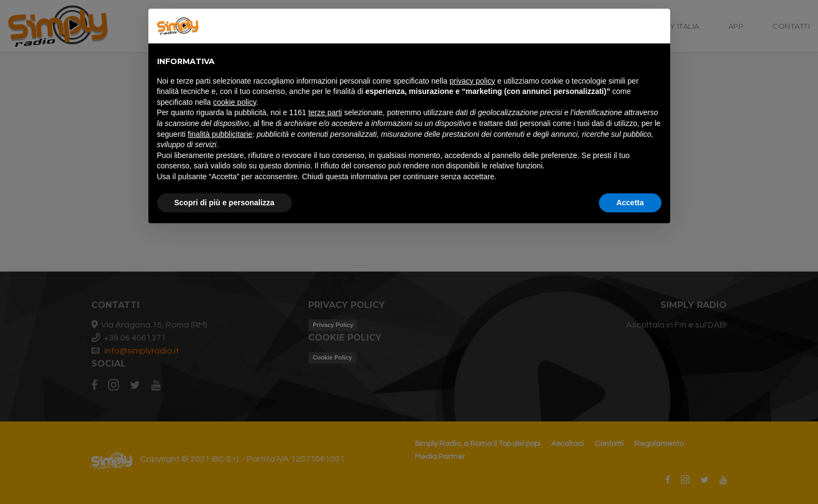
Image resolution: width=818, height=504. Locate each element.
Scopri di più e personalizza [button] (224, 203)
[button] (656, 26)
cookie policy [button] (235, 102)
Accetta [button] (630, 203)
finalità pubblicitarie (220, 134)
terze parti (325, 112)
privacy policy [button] (472, 81)
